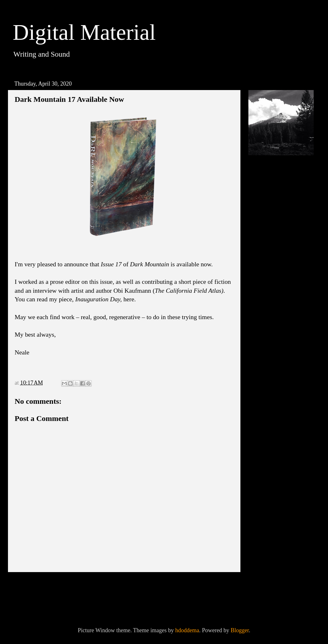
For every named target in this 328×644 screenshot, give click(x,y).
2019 (264, 322)
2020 (264, 239)
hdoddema (187, 630)
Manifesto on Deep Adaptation (285, 291)
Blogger (240, 630)
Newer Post (33, 586)
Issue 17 (111, 264)
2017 (264, 345)
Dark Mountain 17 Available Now (284, 273)
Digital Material (84, 32)
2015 (264, 367)
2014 (264, 378)
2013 (264, 389)
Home (126, 586)
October (274, 248)
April (271, 260)
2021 (264, 228)
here (129, 299)
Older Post (217, 586)
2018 (264, 334)
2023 (264, 217)
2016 (264, 356)
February (275, 308)
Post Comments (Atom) (73, 603)
